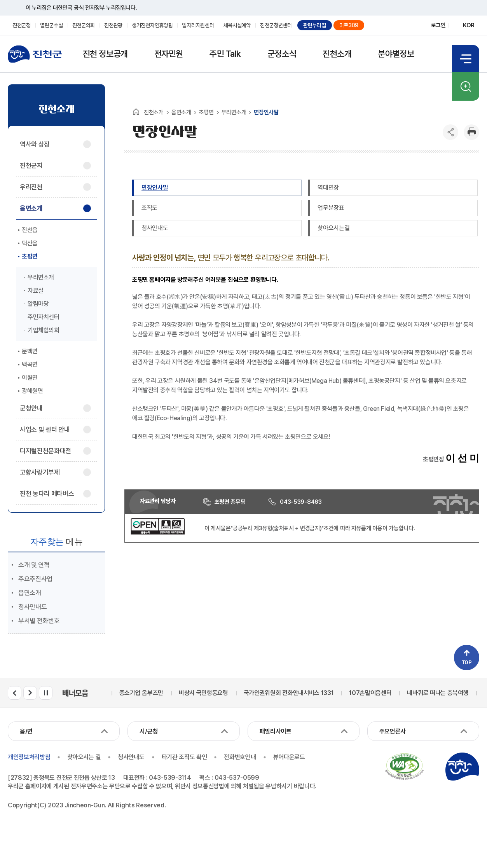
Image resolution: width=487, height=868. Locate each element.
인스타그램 (423, 25)
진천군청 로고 (35, 54)
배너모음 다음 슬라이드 (30, 693)
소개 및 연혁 (34, 565)
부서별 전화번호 (39, 621)
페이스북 (396, 25)
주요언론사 (393, 731)
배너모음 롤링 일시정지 (46, 693)
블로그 (382, 25)
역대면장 (328, 188)
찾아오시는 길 (84, 757)
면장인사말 (155, 188)
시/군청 (149, 731)
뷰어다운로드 (289, 757)
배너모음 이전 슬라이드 (15, 693)
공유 (450, 132)
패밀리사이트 (276, 731)
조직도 (149, 208)
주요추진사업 (35, 579)
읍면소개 (30, 593)
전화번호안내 (240, 757)
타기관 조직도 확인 (184, 757)
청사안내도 (32, 607)
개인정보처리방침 (29, 757)
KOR (469, 25)
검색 (466, 86)
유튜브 (409, 25)
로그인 (438, 25)
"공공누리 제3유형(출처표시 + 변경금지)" (277, 528)
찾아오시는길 (333, 228)
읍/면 (26, 731)
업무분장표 (331, 208)
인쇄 (471, 132)
